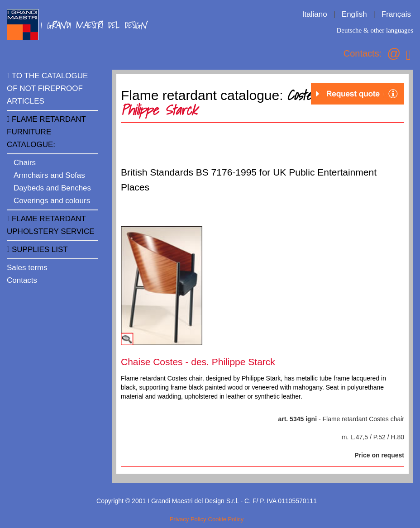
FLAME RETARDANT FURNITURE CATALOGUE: (46, 132)
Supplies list (37, 250)
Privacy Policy (188, 519)
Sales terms (27, 268)
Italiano (315, 14)
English (354, 14)
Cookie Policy (226, 519)
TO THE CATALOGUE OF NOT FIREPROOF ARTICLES (47, 88)
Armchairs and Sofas (49, 175)
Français (396, 14)
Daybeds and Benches (52, 188)
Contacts (22, 280)
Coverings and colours (52, 201)
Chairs (25, 163)
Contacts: (363, 53)
